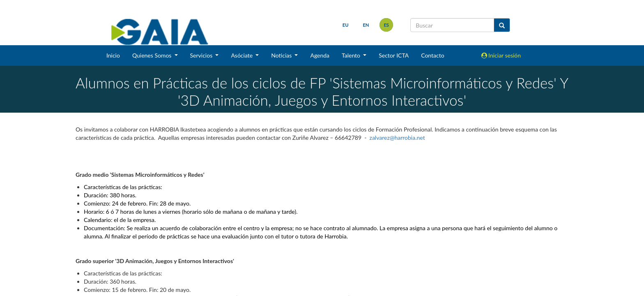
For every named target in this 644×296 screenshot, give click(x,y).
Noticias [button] (282, 55)
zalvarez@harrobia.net (397, 138)
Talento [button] (352, 55)
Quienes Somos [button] (153, 55)
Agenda (320, 55)
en (366, 25)
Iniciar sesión (501, 55)
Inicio (113, 55)
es (386, 25)
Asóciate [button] (242, 55)
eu (346, 25)
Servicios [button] (202, 55)
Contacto (432, 55)
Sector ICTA (394, 55)
